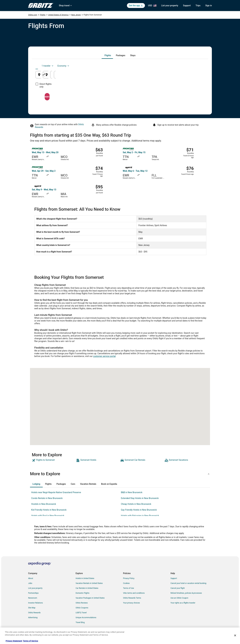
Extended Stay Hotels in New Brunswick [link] (140, 498)
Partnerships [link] (33, 593)
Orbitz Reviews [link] (82, 603)
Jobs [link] (30, 583)
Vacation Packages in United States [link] (90, 598)
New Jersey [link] (76, 15)
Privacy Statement (14, 641)
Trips (198, 6)
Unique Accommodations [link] (86, 618)
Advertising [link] (33, 618)
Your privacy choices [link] (131, 603)
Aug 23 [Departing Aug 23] (160, 76)
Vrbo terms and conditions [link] (134, 593)
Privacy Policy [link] (129, 578)
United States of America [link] (58, 15)
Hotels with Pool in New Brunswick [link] (48, 516)
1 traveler (179, 66)
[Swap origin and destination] (92, 75)
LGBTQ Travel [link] (81, 613)
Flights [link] (43, 15)
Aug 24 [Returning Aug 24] (188, 76)
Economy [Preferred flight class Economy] (195, 66)
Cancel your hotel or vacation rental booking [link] (188, 583)
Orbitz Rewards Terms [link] (132, 598)
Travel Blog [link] (80, 622)
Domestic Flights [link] (82, 593)
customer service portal (104, 356)
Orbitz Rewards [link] (34, 613)
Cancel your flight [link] (178, 588)
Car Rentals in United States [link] (87, 588)
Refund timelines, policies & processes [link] (186, 593)
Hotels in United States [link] (85, 578)
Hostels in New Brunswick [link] (44, 504)
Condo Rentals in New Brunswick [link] (47, 498)
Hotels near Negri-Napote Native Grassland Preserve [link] (56, 492)
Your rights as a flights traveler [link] (183, 603)
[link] (54, 460)
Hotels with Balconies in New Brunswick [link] (140, 516)
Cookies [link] (126, 583)
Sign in (209, 6)
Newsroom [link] (33, 598)
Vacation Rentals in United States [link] (89, 583)
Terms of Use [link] (128, 588)
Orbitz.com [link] (33, 15)
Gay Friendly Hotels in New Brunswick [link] (139, 510)
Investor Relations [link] (36, 603)
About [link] (31, 578)
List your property (170, 6)
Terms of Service (30, 641)
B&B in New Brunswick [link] (132, 492)
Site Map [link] (32, 608)
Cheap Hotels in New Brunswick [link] (136, 504)
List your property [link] (35, 588)
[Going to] (120, 75)
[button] (120, 474)
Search (120, 94)
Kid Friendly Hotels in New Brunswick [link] (49, 510)
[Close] (235, 635)
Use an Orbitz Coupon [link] (179, 598)
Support (187, 6)
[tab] (108, 55)
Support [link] (174, 578)
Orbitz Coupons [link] (82, 608)
